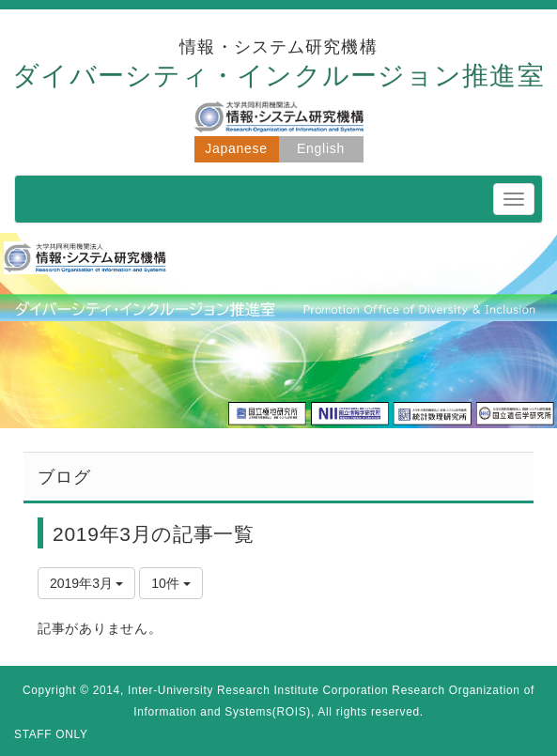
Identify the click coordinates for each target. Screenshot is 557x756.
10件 (170, 583)
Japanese (236, 148)
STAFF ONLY (51, 734)
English (321, 148)
